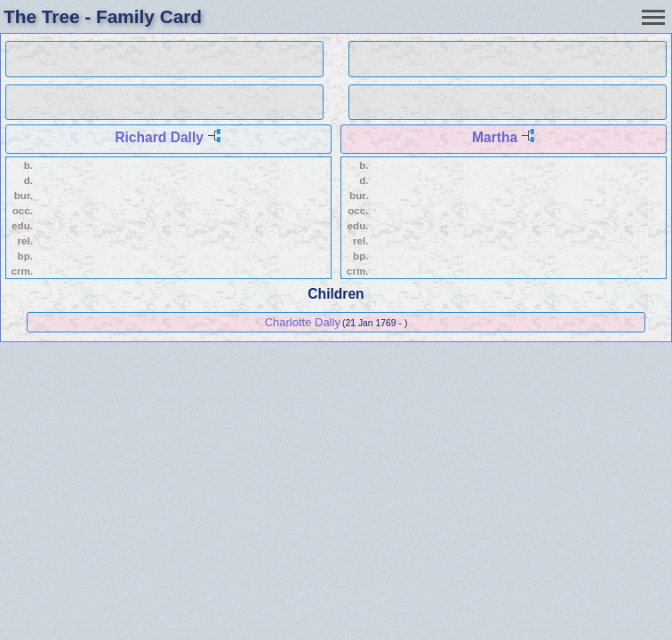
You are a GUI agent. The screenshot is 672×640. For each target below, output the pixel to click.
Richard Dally (159, 137)
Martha (495, 137)
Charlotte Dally (303, 322)
